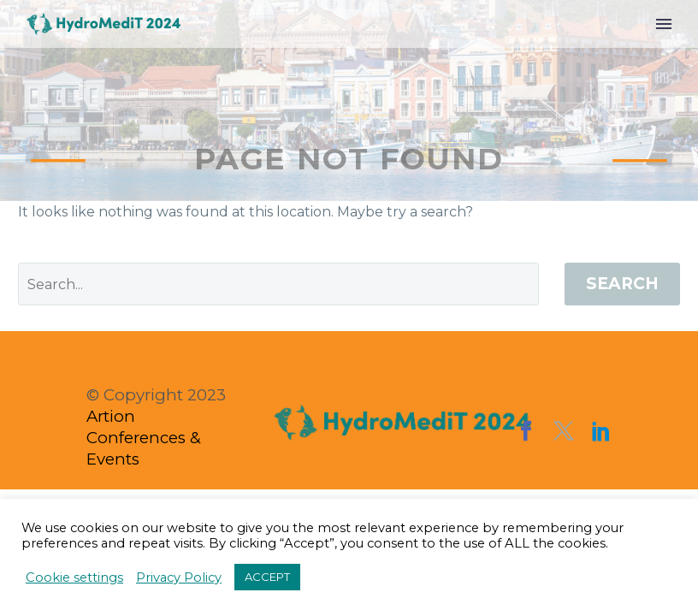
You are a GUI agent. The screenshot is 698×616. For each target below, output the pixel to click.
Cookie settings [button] (74, 577)
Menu (664, 24)
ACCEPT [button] (267, 577)
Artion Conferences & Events (144, 438)
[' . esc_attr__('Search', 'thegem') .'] (278, 284)
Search (622, 284)
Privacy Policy (179, 577)
